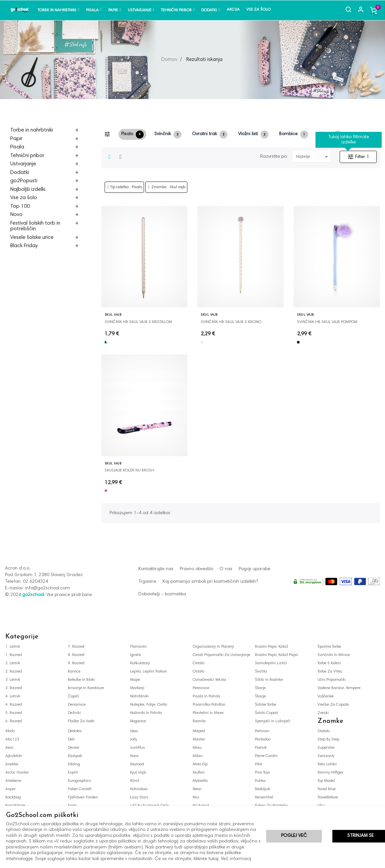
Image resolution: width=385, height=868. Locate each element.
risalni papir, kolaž (271, 647)
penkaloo (263, 739)
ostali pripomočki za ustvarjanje (221, 655)
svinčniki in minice (334, 655)
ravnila (199, 721)
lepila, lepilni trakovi (148, 672)
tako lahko (327, 764)
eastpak (75, 756)
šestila (261, 672)
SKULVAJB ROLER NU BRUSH (129, 470)
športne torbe (329, 647)
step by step (328, 739)
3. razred (14, 688)
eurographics (79, 781)
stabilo (324, 731)
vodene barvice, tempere (339, 688)
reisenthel (264, 797)
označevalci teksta (209, 680)
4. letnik (13, 696)
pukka (260, 781)
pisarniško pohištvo (209, 705)
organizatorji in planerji (213, 647)
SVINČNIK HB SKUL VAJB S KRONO (231, 322)
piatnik (261, 748)
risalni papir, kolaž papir (276, 655)
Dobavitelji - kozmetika (162, 594)
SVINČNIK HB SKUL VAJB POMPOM (327, 322)
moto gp (200, 764)
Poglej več (294, 837)
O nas (226, 569)
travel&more (328, 797)
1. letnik (13, 647)
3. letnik (13, 680)
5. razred (14, 713)
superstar (326, 748)
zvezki (323, 713)
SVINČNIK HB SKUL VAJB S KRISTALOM (138, 322)
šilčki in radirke (269, 680)
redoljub (263, 789)
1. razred (14, 655)
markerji (137, 688)
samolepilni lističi (271, 663)
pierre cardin (266, 756)
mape (135, 680)
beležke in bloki (81, 680)
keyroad (137, 764)
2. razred (14, 672)
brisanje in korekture (86, 688)
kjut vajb (138, 773)
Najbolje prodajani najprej (313, 157)
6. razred (14, 721)
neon (197, 789)
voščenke (326, 696)
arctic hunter (17, 773)
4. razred (14, 705)
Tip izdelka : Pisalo (126, 187)
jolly (134, 739)
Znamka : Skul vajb (168, 187)
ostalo (198, 663)
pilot (259, 764)
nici (196, 797)
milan (198, 756)
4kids (10, 731)
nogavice (138, 721)
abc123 (12, 739)
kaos (134, 756)
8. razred (76, 655)
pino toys (263, 773)
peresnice (201, 688)
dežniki (74, 713)
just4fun (138, 748)
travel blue (327, 789)
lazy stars (139, 797)
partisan (262, 731)
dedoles (75, 731)
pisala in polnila (206, 696)
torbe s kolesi (329, 663)
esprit (73, 773)
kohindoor (139, 789)
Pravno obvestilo (196, 569)
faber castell (80, 789)
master (199, 739)
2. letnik (13, 663)
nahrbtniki (139, 696)
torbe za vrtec (330, 672)
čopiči (73, 696)
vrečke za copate (333, 705)
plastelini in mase (208, 713)
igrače (136, 655)
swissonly (326, 756)
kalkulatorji (140, 663)
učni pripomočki (332, 680)
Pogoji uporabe (255, 569)
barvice (74, 672)
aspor (10, 789)
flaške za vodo (81, 721)
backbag (13, 797)
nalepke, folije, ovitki (149, 705)
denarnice (77, 705)
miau (197, 748)
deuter (74, 748)
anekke (12, 764)
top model (326, 781)
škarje (260, 688)
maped (199, 731)
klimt (135, 781)
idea (134, 731)
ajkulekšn (14, 756)
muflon (199, 773)
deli (71, 739)
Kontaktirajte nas (156, 569)
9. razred (76, 663)
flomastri (138, 647)
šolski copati (266, 713)
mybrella (200, 781)
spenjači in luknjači (273, 721)
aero (9, 748)
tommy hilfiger (330, 773)
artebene (13, 781)
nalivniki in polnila (146, 713)
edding (74, 764)
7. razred (76, 647)
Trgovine (147, 582)
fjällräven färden (83, 797)
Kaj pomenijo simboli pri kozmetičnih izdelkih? (210, 582)
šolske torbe (265, 705)
